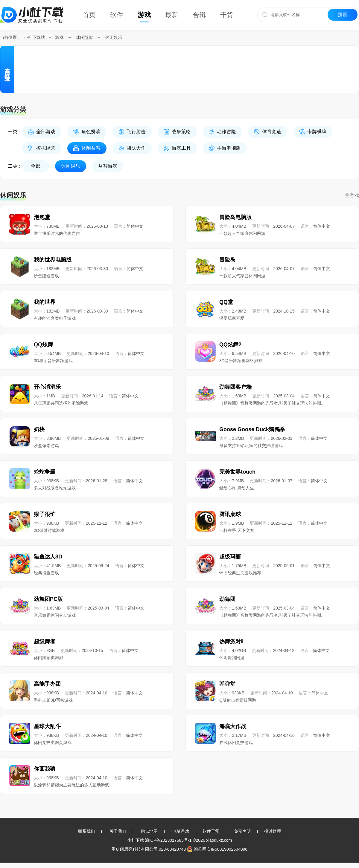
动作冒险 (226, 132)
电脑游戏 (181, 831)
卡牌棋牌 (317, 132)
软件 (117, 15)
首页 (89, 15)
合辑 (199, 15)
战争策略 (181, 132)
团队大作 (136, 148)
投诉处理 (273, 831)
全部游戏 (46, 132)
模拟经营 (46, 148)
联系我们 (86, 831)
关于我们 (118, 831)
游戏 (144, 15)
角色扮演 (91, 132)
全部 (36, 166)
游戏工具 (181, 148)
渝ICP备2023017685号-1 (168, 840)
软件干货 (211, 831)
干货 (227, 15)
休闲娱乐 (114, 37)
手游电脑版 (229, 148)
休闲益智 (84, 37)
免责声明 (242, 831)
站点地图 (149, 831)
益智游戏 (108, 166)
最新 (172, 15)
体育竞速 (272, 132)
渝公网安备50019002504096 (217, 849)
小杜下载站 (34, 37)
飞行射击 (136, 132)
